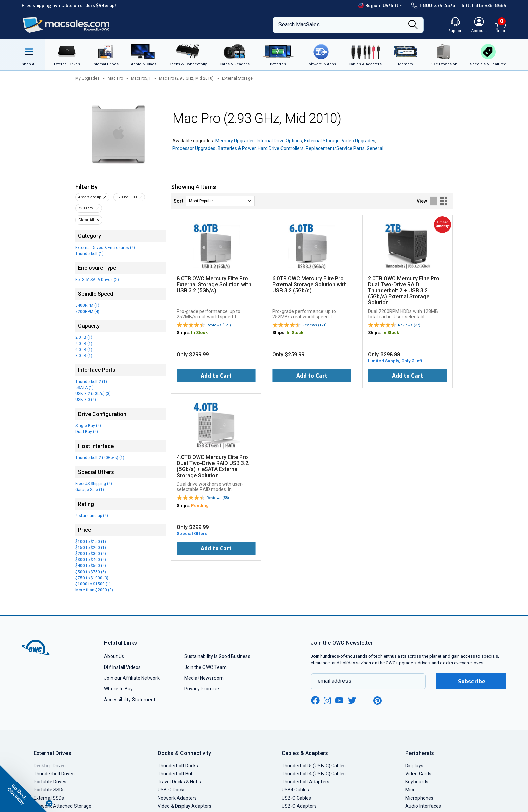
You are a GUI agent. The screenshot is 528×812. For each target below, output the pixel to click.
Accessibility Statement (130, 700)
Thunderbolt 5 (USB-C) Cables (314, 766)
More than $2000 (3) (94, 590)
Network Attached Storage (62, 806)
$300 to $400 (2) (91, 560)
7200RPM (86, 208)
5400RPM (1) (87, 305)
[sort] (220, 201)
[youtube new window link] (339, 700)
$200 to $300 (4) (91, 554)
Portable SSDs (49, 790)
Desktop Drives (50, 766)
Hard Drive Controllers (281, 148)
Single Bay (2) (88, 426)
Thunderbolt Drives (54, 774)
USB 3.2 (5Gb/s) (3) (93, 394)
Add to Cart (216, 376)
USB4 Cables (295, 790)
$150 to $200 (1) (91, 548)
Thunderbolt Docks (178, 766)
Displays (414, 766)
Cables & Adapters (305, 753)
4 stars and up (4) (92, 516)
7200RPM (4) (87, 312)
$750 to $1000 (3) (92, 578)
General (375, 148)
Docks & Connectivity (184, 753)
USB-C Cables (296, 798)
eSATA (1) (85, 388)
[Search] (413, 25)
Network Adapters (177, 798)
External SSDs (49, 798)
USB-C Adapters (299, 806)
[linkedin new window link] (365, 701)
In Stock (199, 333)
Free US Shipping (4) (94, 484)
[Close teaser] (49, 803)
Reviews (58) (218, 498)
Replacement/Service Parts (335, 148)
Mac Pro (115, 78)
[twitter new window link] (352, 700)
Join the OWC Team (206, 667)
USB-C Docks (172, 790)
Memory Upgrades (235, 141)
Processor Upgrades (194, 148)
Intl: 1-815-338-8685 (484, 6)
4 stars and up (90, 197)
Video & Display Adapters (185, 806)
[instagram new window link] (327, 701)
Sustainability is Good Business (217, 656)
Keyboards (417, 782)
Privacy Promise (202, 689)
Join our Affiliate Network (132, 678)
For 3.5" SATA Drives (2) (97, 280)
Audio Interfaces (423, 806)
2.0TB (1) (84, 337)
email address (334, 681)
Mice (410, 790)
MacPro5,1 (141, 78)
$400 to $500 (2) (91, 566)
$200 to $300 (127, 197)
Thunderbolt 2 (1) (91, 382)
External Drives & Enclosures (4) (105, 248)
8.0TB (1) (84, 356)
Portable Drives (50, 782)
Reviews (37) (409, 325)
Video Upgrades (359, 141)
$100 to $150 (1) (91, 542)
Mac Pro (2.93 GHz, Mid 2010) (186, 78)
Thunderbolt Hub (176, 774)
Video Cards (418, 774)
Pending (200, 505)
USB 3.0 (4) (86, 400)
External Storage (322, 141)
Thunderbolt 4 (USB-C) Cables (314, 774)
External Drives (53, 753)
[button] (24, 788)
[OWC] (66, 25)
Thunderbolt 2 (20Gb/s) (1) (100, 458)
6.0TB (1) (84, 350)
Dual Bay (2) (87, 432)
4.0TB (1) (84, 344)
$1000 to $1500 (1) (93, 584)
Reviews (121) (219, 325)
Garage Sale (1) (90, 490)
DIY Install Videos (122, 667)
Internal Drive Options (279, 141)
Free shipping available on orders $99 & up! (69, 6)
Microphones (419, 798)
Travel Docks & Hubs (179, 782)
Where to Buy (118, 689)
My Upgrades (88, 78)
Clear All (86, 220)
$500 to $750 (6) (91, 572)
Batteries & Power (237, 148)
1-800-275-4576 (433, 6)
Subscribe (471, 681)
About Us (114, 656)
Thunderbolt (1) (90, 254)
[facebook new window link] (315, 701)
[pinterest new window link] (377, 701)
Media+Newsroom (204, 678)
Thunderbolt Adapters (305, 782)
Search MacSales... (301, 24)
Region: (381, 6)
